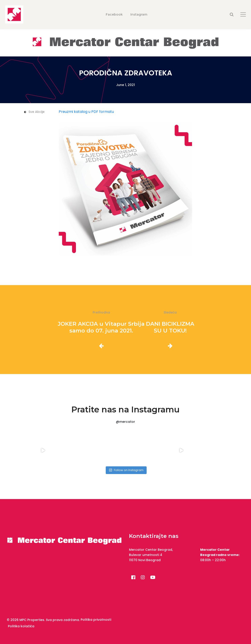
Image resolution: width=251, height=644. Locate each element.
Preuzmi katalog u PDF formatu (86, 112)
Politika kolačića (21, 626)
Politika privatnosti (96, 620)
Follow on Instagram (126, 470)
